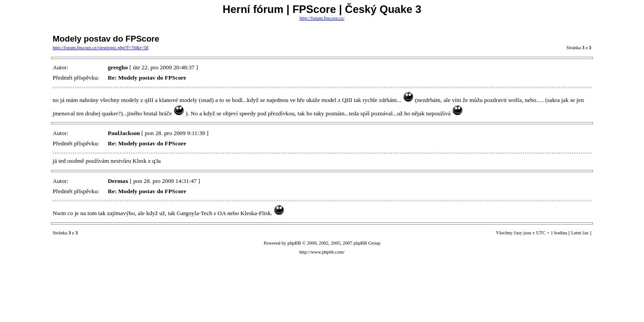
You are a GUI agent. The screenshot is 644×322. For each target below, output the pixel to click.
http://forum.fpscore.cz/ (322, 18)
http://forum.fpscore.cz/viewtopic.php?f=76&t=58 (101, 48)
